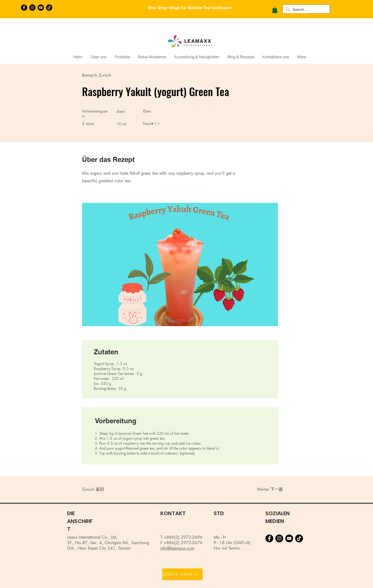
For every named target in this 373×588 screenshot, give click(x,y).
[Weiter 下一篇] (267, 489)
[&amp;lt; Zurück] (99, 75)
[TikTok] (49, 8)
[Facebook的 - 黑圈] (24, 8)
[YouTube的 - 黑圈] (41, 8)
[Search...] (306, 9)
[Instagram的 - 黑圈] (32, 8)
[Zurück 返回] (99, 489)
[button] (275, 10)
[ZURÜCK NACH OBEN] (182, 574)
